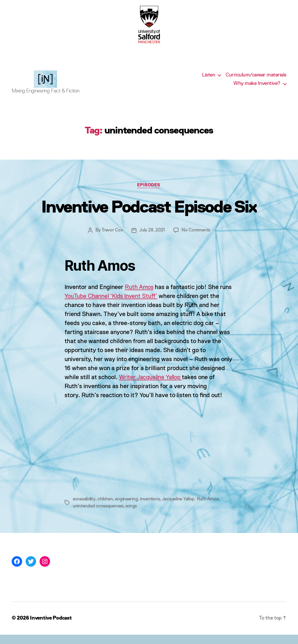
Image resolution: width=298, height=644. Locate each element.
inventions (152, 509)
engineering (128, 509)
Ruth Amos (140, 296)
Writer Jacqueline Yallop (152, 387)
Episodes (149, 194)
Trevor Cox (112, 239)
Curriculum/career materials (256, 79)
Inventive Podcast (52, 627)
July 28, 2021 (152, 239)
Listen (209, 79)
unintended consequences (98, 515)
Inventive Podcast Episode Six (149, 216)
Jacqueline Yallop (181, 509)
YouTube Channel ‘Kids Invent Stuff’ (112, 305)
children (106, 509)
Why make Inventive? (257, 88)
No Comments (196, 239)
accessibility (85, 509)
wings (132, 515)
